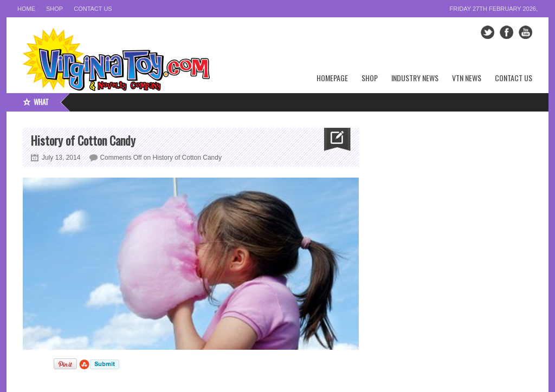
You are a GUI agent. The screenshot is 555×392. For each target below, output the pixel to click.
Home (26, 9)
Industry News (415, 78)
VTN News (467, 78)
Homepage (332, 78)
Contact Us (93, 9)
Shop (54, 9)
